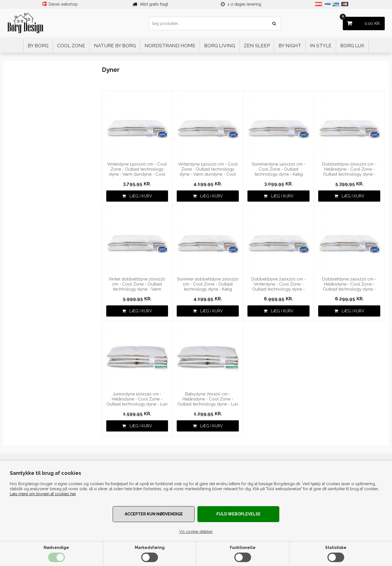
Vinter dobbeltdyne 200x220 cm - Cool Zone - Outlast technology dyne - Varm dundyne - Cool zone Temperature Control (137, 284)
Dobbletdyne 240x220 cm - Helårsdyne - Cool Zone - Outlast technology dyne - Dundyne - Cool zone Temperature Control (349, 284)
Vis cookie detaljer (196, 532)
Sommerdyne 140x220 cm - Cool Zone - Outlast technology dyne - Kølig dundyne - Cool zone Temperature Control (278, 169)
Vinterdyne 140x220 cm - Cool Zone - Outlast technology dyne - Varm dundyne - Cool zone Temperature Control (208, 169)
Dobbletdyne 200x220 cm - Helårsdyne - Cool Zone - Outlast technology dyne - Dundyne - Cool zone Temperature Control (349, 169)
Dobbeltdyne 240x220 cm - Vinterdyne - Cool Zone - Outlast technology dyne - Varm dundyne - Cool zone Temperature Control (278, 284)
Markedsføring (150, 548)
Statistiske (336, 548)
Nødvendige (56, 548)
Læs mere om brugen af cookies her (43, 494)
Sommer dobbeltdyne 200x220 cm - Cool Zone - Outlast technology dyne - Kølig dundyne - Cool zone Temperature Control (208, 284)
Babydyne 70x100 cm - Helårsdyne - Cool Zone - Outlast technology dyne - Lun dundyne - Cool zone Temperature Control (208, 399)
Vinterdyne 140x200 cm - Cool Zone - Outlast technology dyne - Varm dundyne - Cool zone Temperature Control (137, 169)
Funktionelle (243, 548)
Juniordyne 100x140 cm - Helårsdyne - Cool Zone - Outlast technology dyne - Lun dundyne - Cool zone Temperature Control (137, 399)
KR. (362, 21)
